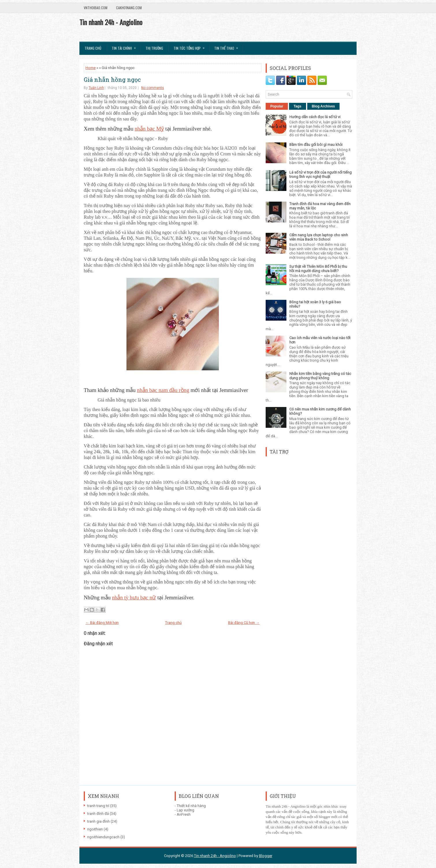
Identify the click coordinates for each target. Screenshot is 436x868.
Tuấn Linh (96, 88)
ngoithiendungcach (103, 837)
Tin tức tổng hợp (191, 46)
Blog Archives (323, 106)
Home (91, 68)
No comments (153, 88)
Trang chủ (93, 48)
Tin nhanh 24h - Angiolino (111, 22)
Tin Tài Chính (126, 46)
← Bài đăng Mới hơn (102, 623)
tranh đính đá (98, 814)
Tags (298, 106)
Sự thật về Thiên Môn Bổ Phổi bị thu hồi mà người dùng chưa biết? (318, 269)
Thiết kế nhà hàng (191, 806)
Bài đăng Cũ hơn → (244, 623)
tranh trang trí (98, 806)
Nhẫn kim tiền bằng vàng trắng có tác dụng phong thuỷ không (320, 376)
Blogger (266, 856)
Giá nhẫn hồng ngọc (112, 79)
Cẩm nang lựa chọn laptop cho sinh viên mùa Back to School (319, 237)
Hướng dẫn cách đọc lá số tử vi (315, 117)
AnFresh (184, 814)
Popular (277, 106)
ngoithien (95, 829)
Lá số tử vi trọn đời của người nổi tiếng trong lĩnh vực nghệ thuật (321, 174)
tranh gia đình (98, 821)
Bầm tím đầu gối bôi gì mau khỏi (316, 145)
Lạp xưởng (186, 810)
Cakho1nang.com (129, 8)
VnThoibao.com (96, 8)
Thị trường (154, 48)
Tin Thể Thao (228, 46)
